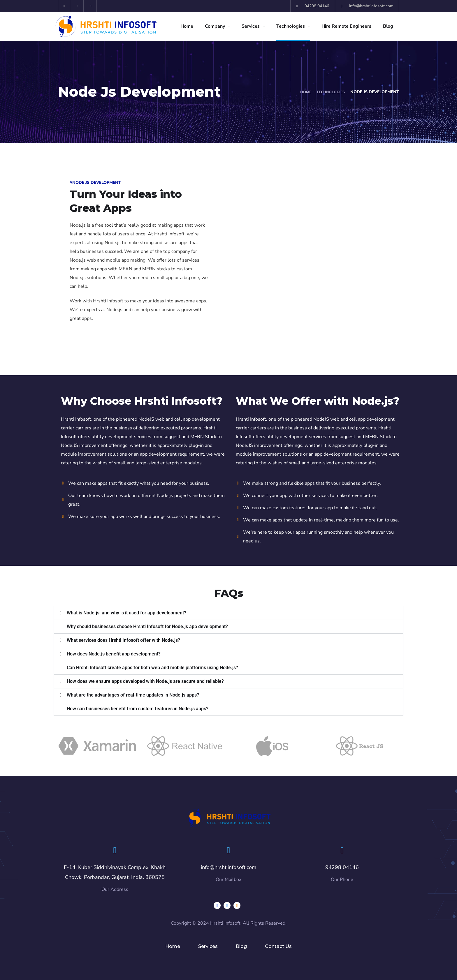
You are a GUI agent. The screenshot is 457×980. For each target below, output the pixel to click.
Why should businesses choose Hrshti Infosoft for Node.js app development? (147, 626)
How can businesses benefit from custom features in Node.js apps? (138, 709)
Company (215, 26)
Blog (388, 26)
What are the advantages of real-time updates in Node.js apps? (133, 695)
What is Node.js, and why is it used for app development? (126, 613)
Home (187, 26)
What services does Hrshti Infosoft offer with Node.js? (123, 640)
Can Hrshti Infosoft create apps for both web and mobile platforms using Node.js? (152, 668)
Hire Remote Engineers (346, 26)
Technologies (291, 26)
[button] (228, 613)
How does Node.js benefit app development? (114, 654)
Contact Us (278, 946)
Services (251, 26)
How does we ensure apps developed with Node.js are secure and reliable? (145, 681)
